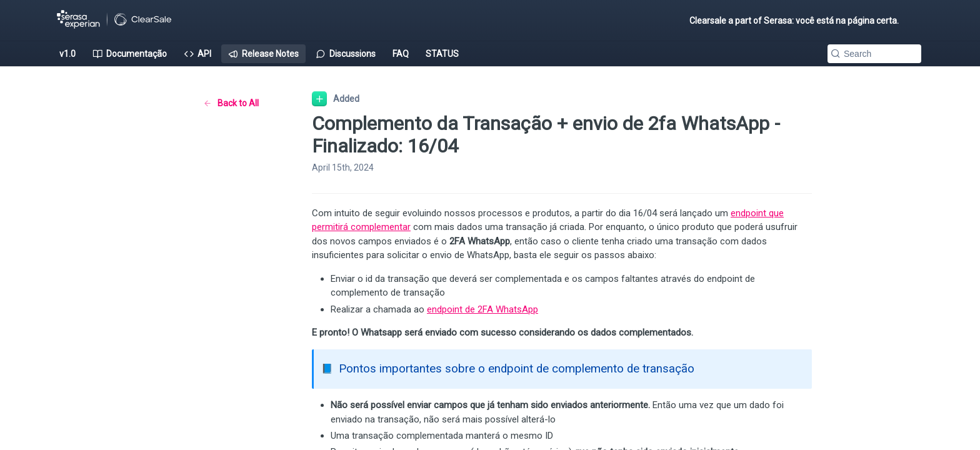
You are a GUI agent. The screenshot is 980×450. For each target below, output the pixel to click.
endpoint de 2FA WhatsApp (482, 309)
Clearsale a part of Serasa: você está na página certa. (794, 21)
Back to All (231, 103)
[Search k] (874, 54)
